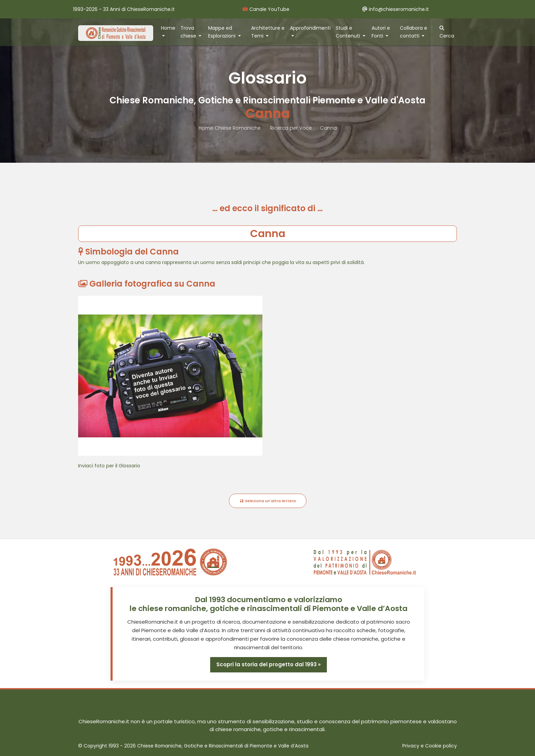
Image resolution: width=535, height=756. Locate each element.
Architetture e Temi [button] (268, 32)
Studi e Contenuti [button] (349, 32)
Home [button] (168, 28)
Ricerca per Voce (291, 128)
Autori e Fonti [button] (381, 32)
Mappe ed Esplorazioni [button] (222, 32)
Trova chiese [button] (189, 32)
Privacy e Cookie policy (430, 746)
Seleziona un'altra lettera (268, 501)
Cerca (447, 32)
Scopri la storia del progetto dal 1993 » (269, 664)
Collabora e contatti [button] (414, 32)
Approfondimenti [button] (310, 28)
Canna (328, 128)
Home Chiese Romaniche (230, 128)
